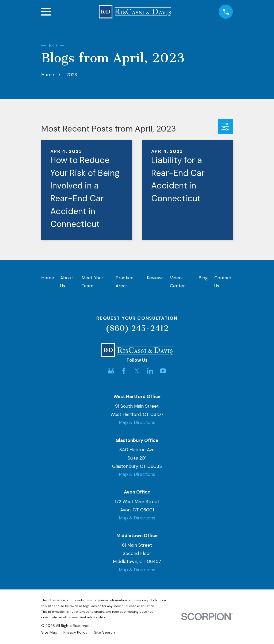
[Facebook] (124, 371)
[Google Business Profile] (111, 371)
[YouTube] (163, 371)
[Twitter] (137, 371)
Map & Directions (137, 422)
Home (48, 278)
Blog (203, 278)
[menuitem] (49, 633)
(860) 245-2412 (137, 328)
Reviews (155, 278)
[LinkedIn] (150, 371)
